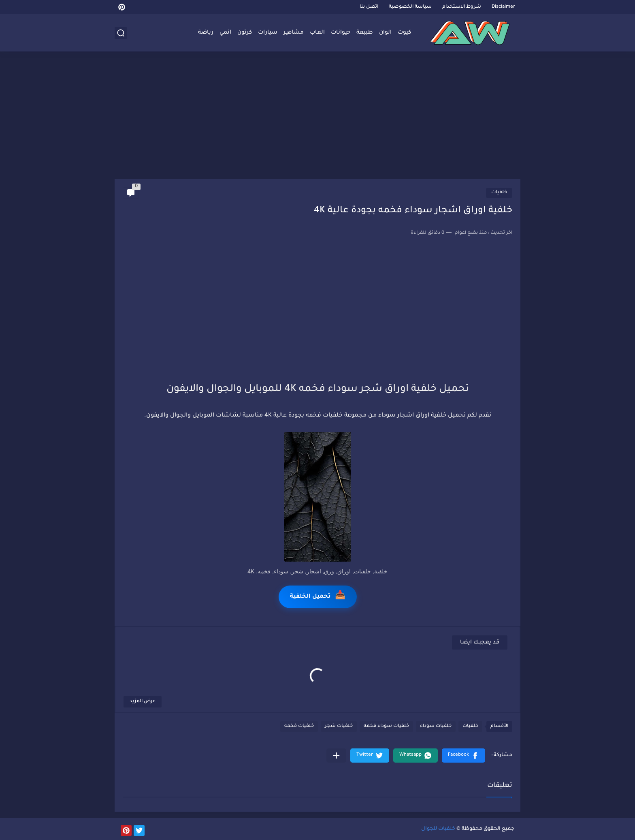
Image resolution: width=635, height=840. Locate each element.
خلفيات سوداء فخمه (386, 726)
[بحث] (121, 33)
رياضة (206, 33)
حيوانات (341, 33)
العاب (317, 33)
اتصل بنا (369, 7)
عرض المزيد (143, 702)
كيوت (404, 33)
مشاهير (294, 33)
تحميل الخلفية (318, 597)
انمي (225, 33)
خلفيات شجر (339, 726)
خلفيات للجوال (438, 829)
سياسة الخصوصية (410, 7)
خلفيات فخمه (299, 726)
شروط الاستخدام (462, 7)
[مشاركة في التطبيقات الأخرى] (336, 756)
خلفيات (499, 193)
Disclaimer (503, 7)
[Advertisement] (317, 116)
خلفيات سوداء (436, 726)
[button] (463, 756)
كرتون (245, 33)
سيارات (268, 33)
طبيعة (365, 33)
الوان (385, 33)
